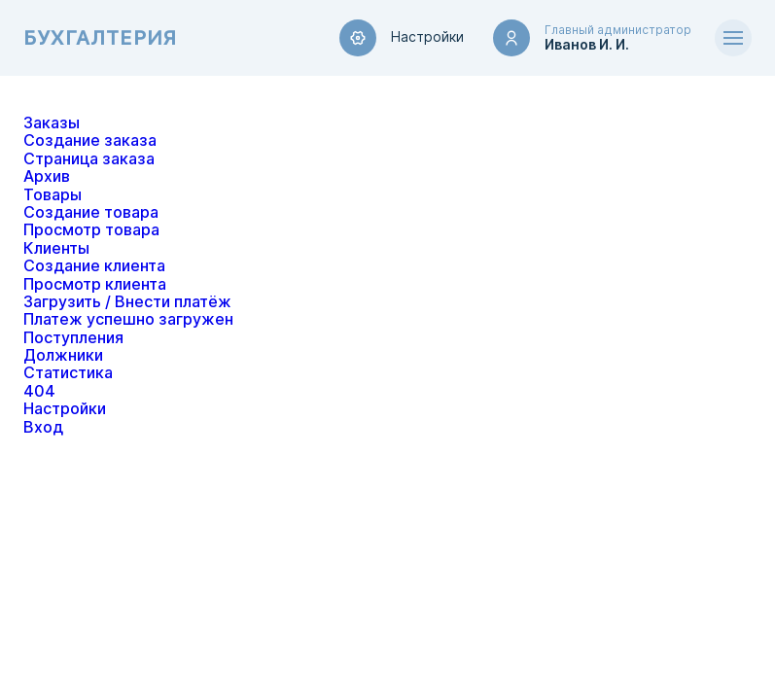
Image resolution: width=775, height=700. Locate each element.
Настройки (402, 38)
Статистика (68, 373)
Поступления (73, 338)
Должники (63, 355)
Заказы (52, 123)
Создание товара (91, 212)
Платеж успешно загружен (128, 319)
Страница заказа (89, 159)
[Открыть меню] (733, 38)
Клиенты (56, 248)
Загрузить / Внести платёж (127, 302)
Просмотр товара (91, 230)
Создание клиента (94, 266)
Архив (47, 176)
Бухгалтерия (100, 38)
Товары (53, 195)
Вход (43, 427)
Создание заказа (90, 140)
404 (39, 391)
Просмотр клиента (95, 284)
